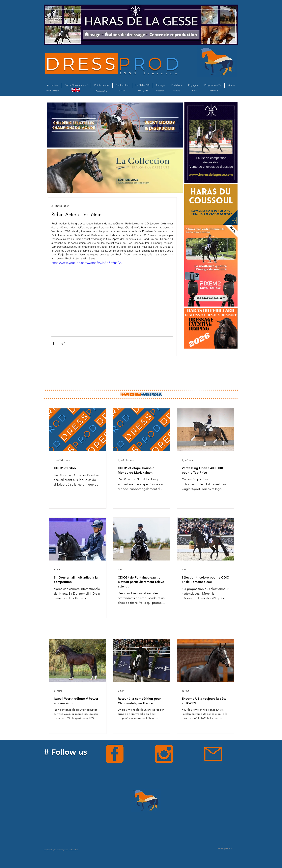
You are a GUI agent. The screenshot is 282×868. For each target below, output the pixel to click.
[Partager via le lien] (63, 343)
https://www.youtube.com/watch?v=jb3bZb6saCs (86, 263)
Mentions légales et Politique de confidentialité (62, 850)
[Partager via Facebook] (53, 343)
